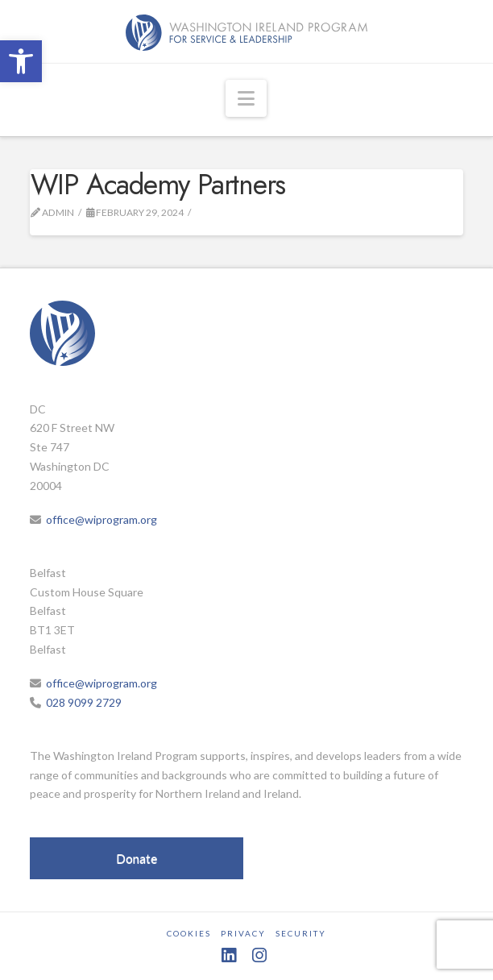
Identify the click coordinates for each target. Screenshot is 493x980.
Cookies (189, 933)
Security (301, 933)
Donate (137, 858)
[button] (21, 61)
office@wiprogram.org (101, 519)
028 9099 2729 (84, 702)
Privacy (243, 933)
